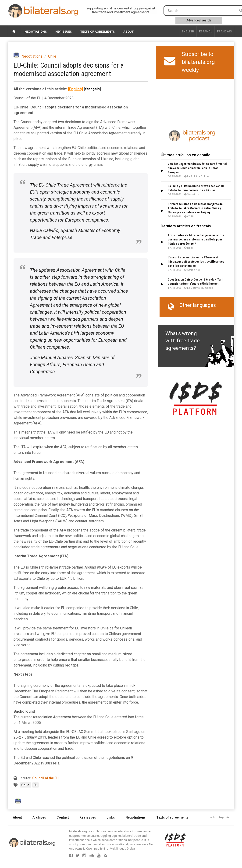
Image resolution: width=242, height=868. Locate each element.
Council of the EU (45, 778)
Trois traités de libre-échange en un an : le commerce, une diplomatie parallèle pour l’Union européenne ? (196, 239)
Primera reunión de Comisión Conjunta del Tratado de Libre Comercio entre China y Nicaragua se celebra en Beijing (196, 208)
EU (36, 785)
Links (111, 817)
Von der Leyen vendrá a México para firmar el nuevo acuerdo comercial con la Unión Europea (197, 168)
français (224, 31)
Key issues (64, 32)
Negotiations (36, 32)
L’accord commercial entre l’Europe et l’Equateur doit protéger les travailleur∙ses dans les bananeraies (196, 262)
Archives (39, 817)
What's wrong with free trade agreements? (183, 341)
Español (206, 31)
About (128, 32)
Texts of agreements (98, 32)
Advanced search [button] (199, 20)
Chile (52, 56)
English (188, 31)
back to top (219, 817)
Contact (63, 817)
